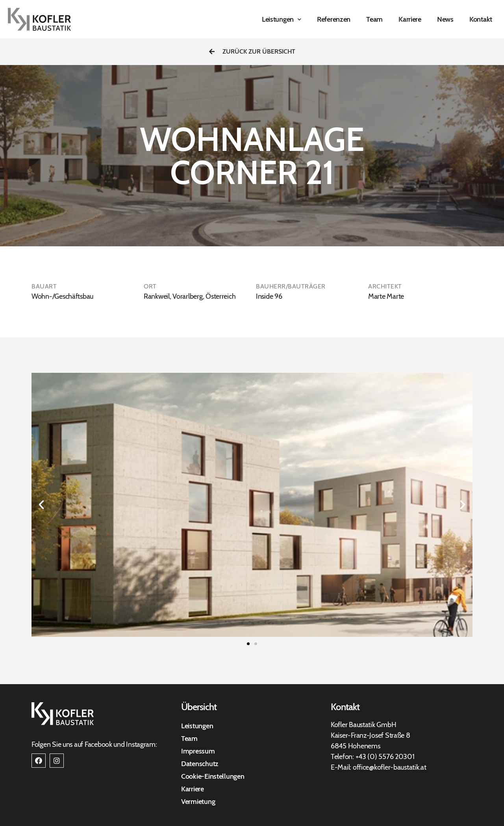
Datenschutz (200, 764)
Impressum (198, 751)
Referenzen (334, 19)
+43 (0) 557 (373, 757)
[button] (252, 52)
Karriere (410, 19)
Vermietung (198, 802)
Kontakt (481, 19)
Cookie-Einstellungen (213, 776)
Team (374, 19)
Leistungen (282, 20)
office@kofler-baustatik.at (390, 767)
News (445, 19)
